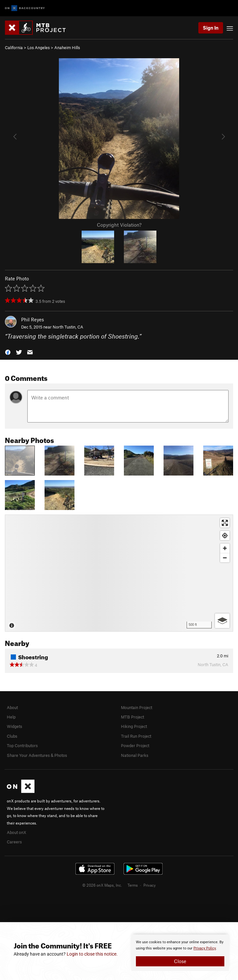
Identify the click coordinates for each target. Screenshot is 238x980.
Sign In (211, 28)
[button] (8, 351)
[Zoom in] (225, 548)
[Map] (119, 573)
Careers (14, 842)
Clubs (12, 736)
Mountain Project (137, 707)
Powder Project (135, 745)
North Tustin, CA (68, 327)
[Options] (222, 621)
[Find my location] (225, 536)
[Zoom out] (225, 558)
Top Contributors (22, 745)
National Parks (135, 755)
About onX (17, 832)
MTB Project (132, 717)
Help (11, 717)
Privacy (150, 885)
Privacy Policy (205, 948)
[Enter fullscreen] (225, 523)
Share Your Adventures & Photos (37, 755)
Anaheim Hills (67, 47)
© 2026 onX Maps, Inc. (102, 885)
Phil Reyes (33, 319)
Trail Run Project (136, 736)
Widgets (14, 726)
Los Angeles (39, 47)
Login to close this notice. (92, 954)
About (12, 707)
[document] (180, 953)
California (14, 47)
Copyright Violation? (119, 225)
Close (180, 961)
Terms (133, 885)
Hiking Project (134, 726)
